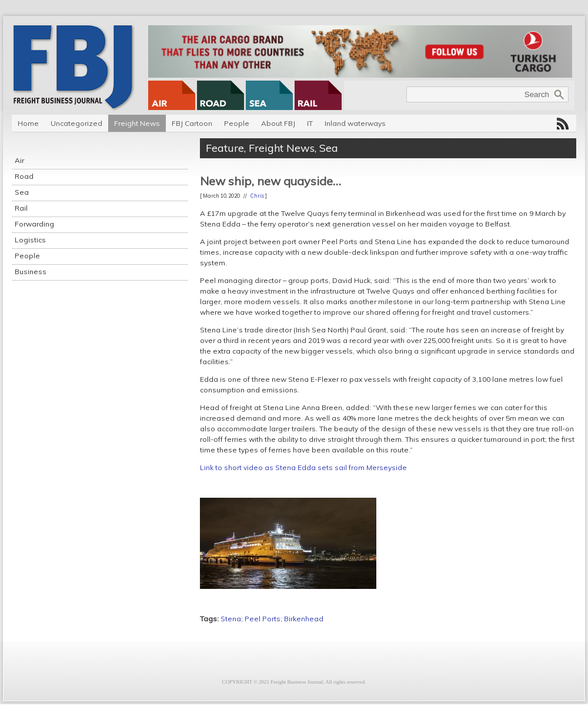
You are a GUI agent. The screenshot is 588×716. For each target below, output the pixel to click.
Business (31, 272)
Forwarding (34, 224)
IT (310, 123)
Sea (22, 192)
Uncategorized (76, 123)
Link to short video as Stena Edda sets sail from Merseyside (303, 467)
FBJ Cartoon (192, 123)
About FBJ (278, 123)
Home (28, 123)
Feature (225, 148)
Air (19, 160)
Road (24, 176)
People (237, 123)
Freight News (137, 123)
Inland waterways (355, 123)
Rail (21, 208)
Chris (257, 196)
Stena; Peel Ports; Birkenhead (272, 619)
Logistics (30, 240)
